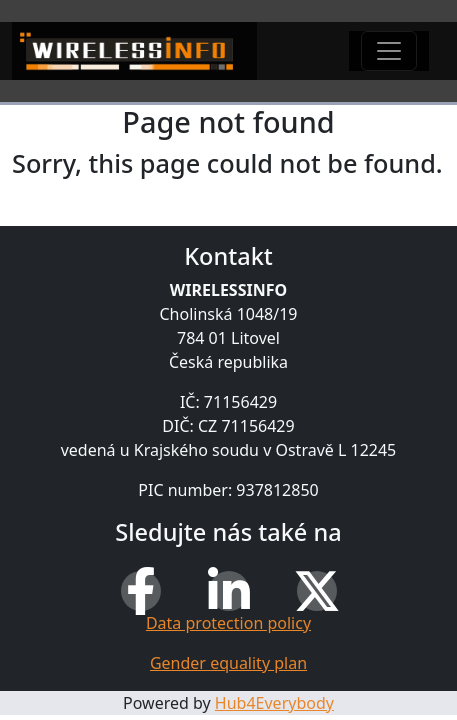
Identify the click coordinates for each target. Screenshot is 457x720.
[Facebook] (141, 591)
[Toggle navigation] (389, 51)
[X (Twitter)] (317, 591)
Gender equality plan (228, 663)
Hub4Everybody (274, 703)
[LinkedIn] (229, 591)
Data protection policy (228, 623)
